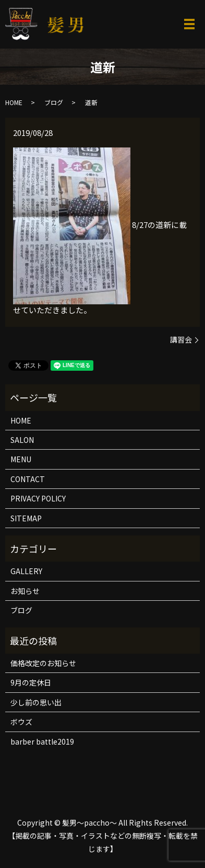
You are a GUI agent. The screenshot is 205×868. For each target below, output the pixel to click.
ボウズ (21, 722)
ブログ (54, 102)
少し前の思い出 (36, 702)
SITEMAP (26, 518)
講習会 (181, 340)
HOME (14, 102)
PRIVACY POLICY (38, 498)
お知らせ (25, 591)
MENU (21, 459)
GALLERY (26, 571)
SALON (22, 440)
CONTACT (28, 479)
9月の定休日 (31, 682)
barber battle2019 (42, 741)
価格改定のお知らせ (43, 663)
